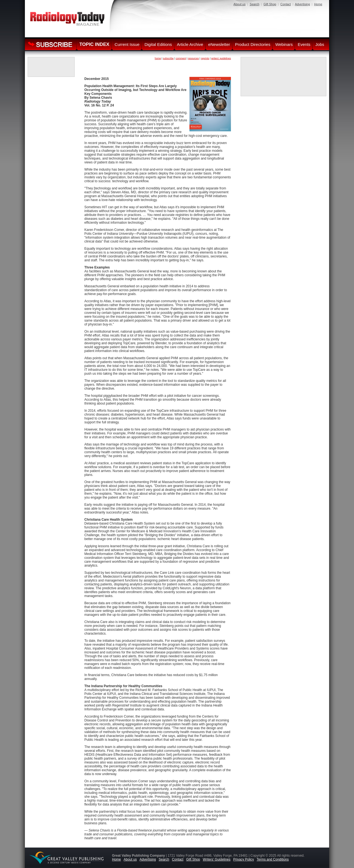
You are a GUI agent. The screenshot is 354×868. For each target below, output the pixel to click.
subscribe (168, 58)
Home (318, 4)
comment (181, 58)
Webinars (284, 44)
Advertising (302, 4)
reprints (205, 58)
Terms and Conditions (273, 859)
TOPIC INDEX (94, 44)
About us (239, 4)
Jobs (320, 44)
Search (255, 4)
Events (304, 44)
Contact (286, 4)
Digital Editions (158, 44)
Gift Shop (270, 4)
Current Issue (127, 44)
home (158, 58)
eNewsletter (219, 44)
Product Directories (253, 44)
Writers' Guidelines (217, 859)
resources (194, 58)
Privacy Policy (244, 859)
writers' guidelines (221, 58)
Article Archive (190, 44)
